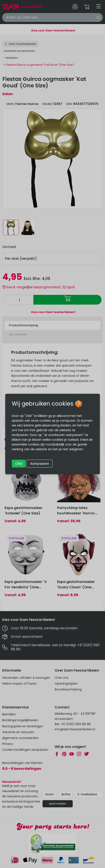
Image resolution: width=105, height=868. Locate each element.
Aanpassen (39, 464)
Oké (19, 464)
